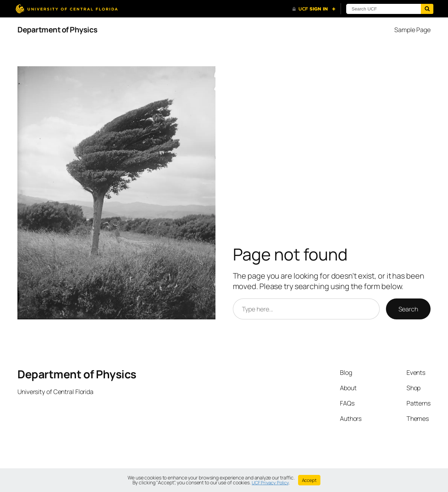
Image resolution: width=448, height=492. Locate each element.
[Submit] (427, 9)
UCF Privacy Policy (270, 483)
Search (408, 309)
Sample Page (412, 30)
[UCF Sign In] (314, 9)
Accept (309, 480)
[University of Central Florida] (67, 9)
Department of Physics (58, 30)
